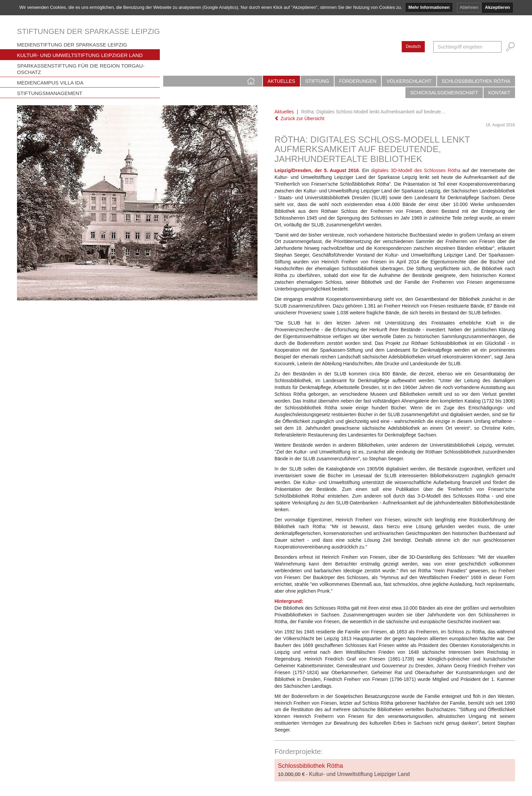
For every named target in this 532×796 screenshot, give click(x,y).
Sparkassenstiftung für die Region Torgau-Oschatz (81, 69)
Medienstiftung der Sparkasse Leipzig (72, 45)
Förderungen (358, 81)
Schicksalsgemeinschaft (444, 93)
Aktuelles (281, 81)
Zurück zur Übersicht (299, 118)
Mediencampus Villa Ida (50, 83)
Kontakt (499, 93)
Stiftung (317, 81)
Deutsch (413, 47)
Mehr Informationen (429, 7)
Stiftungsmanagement (50, 93)
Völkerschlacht (409, 81)
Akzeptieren (497, 7)
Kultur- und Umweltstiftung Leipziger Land (80, 55)
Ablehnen (469, 7)
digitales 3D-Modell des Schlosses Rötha (416, 170)
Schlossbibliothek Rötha (476, 81)
